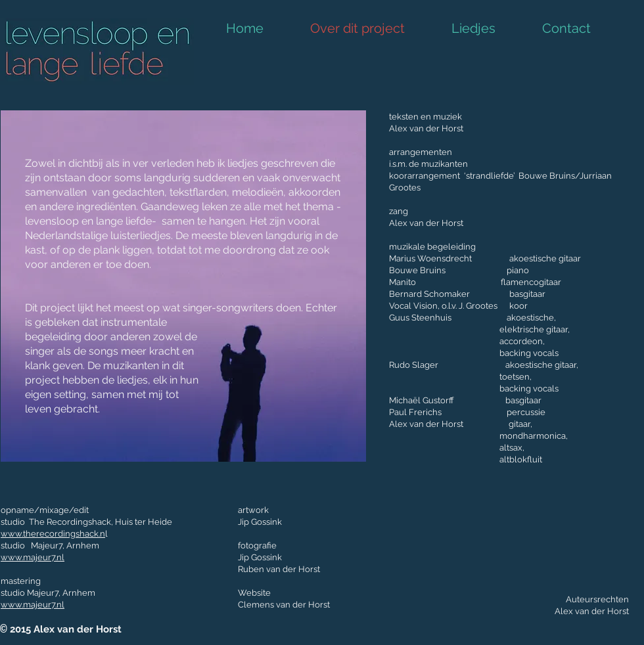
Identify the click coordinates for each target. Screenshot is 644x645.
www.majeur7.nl (33, 557)
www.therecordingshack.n (53, 534)
